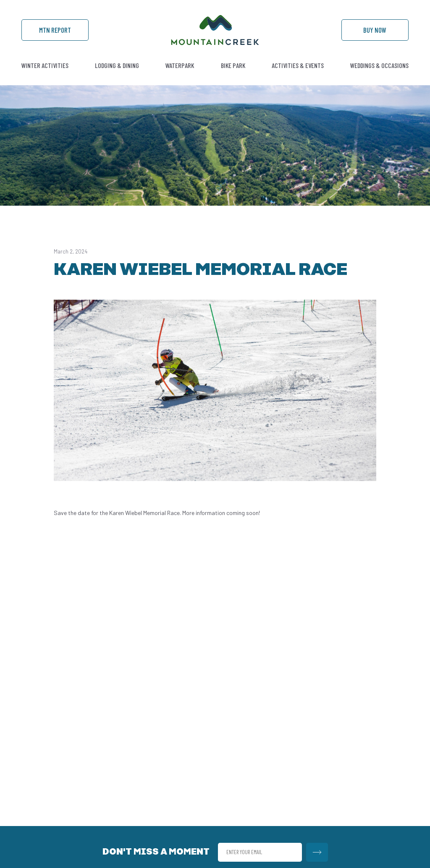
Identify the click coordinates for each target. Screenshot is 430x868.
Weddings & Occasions (379, 65)
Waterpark (180, 65)
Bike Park (233, 65)
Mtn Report (55, 30)
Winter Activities (45, 65)
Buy (375, 30)
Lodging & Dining (117, 65)
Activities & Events (298, 65)
